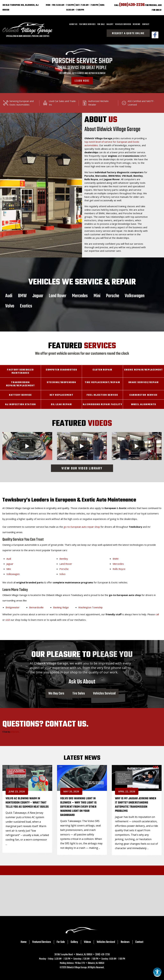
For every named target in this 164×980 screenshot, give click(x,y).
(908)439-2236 (132, 5)
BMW (22, 296)
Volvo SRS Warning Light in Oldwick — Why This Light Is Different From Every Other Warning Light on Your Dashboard (78, 807)
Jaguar (38, 296)
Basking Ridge (61, 607)
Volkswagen (135, 296)
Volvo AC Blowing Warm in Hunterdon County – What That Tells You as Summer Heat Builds (27, 803)
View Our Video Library (82, 469)
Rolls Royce (119, 569)
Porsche (113, 296)
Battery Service (20, 395)
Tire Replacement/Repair (102, 383)
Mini (97, 296)
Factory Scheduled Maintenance (20, 371)
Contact (146, 24)
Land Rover (58, 296)
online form (15, 732)
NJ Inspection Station (20, 405)
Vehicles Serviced (123, 24)
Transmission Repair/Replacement (20, 384)
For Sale (101, 24)
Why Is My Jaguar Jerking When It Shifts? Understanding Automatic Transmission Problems (136, 805)
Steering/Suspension (61, 383)
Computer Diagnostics (61, 370)
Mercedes (80, 296)
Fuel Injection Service (102, 395)
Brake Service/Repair (144, 383)
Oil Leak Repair (61, 405)
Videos (87, 942)
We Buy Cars (56, 693)
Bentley (64, 559)
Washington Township (90, 607)
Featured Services (87, 24)
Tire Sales (79, 693)
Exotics (26, 306)
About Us (73, 24)
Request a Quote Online (128, 34)
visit (8, 620)
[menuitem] (73, 24)
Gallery (110, 24)
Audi (9, 296)
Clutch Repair (102, 370)
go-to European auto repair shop (82, 527)
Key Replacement (61, 395)
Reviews (137, 24)
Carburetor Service (143, 395)
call (157, 614)
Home (24, 942)
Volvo (10, 306)
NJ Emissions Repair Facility (102, 405)
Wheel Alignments (143, 405)
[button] (157, 973)
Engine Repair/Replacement (144, 370)
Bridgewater (13, 607)
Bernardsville (36, 607)
